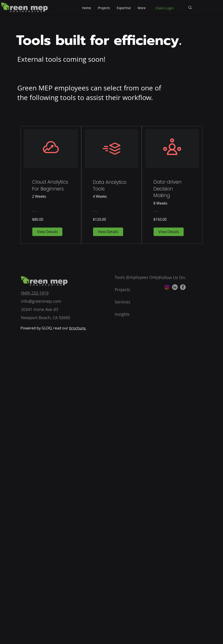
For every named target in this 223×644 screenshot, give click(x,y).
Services (123, 302)
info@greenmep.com (41, 301)
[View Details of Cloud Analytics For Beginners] (47, 232)
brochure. (78, 328)
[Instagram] (167, 287)
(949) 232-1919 (35, 293)
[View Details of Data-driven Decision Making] (169, 232)
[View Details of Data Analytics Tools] (108, 232)
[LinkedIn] (175, 287)
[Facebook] (183, 287)
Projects (122, 290)
